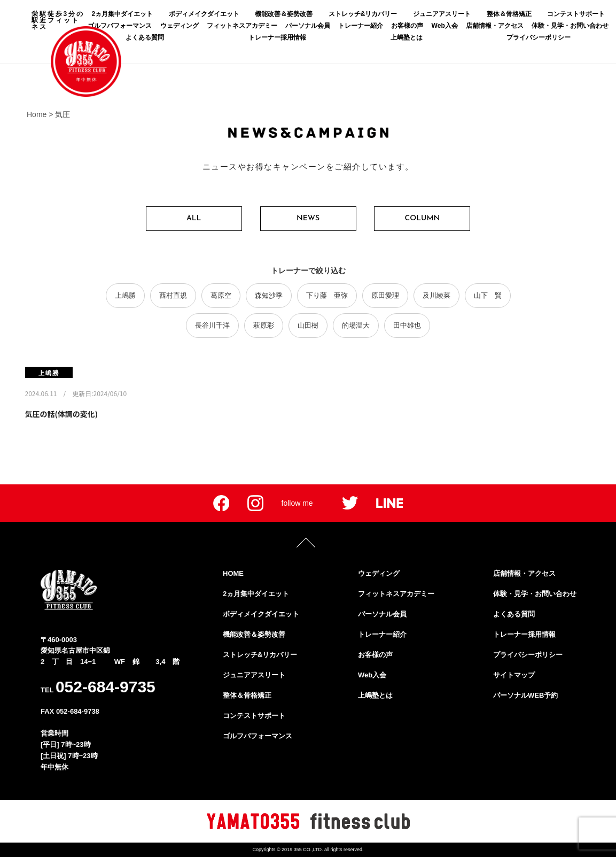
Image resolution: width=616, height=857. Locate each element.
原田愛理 (385, 295)
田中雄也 (407, 325)
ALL (194, 218)
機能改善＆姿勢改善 (284, 14)
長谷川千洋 (212, 325)
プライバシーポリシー (539, 37)
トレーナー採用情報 (277, 37)
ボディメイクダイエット (204, 14)
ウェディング (180, 26)
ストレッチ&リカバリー (363, 14)
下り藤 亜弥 (327, 295)
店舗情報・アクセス (495, 26)
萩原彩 (264, 325)
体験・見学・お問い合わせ (570, 26)
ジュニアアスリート (442, 14)
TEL (98, 687)
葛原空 (221, 295)
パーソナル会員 (308, 26)
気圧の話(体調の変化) (62, 414)
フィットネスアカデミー (242, 26)
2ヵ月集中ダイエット (122, 14)
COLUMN (423, 218)
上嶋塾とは (407, 37)
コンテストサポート (576, 14)
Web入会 (445, 26)
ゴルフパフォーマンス (258, 736)
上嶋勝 (125, 295)
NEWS (308, 218)
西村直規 (173, 295)
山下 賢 (488, 295)
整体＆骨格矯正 (509, 14)
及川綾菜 (436, 295)
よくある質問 (145, 37)
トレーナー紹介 (361, 26)
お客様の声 (407, 26)
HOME (233, 573)
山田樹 (308, 325)
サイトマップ (514, 675)
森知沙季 (269, 295)
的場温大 (356, 325)
